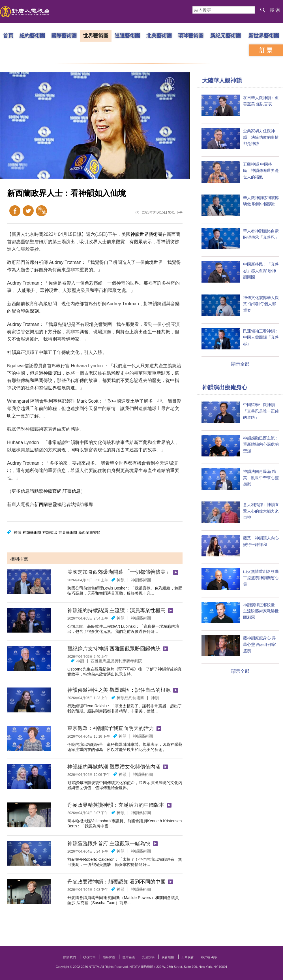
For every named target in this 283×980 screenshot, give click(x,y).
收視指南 (89, 957)
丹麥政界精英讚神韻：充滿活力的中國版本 (116, 805)
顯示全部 (240, 364)
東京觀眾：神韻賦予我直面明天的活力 (111, 728)
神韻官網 (52, 491)
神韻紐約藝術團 (130, 698)
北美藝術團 (159, 35)
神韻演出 (52, 373)
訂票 (267, 50)
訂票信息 (72, 491)
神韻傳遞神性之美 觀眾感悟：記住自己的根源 (119, 690)
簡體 (41, 211)
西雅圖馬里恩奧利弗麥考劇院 (116, 661)
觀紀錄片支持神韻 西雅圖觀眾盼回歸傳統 (114, 649)
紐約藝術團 (32, 35)
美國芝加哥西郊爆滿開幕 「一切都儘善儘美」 (119, 572)
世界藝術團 (96, 35)
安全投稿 (148, 957)
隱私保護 (109, 957)
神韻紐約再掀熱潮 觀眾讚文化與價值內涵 (114, 767)
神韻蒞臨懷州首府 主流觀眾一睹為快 (109, 844)
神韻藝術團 (32, 532)
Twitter (28, 211)
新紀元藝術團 (226, 35)
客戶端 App (209, 957)
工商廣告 (188, 957)
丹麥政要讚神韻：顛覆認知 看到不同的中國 (116, 882)
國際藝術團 (64, 35)
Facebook (15, 211)
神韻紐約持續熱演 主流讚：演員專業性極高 (116, 610)
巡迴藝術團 (127, 35)
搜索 (275, 10)
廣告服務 (168, 957)
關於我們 (70, 957)
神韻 (135, 234)
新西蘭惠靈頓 (48, 504)
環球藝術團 (191, 35)
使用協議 (128, 957)
